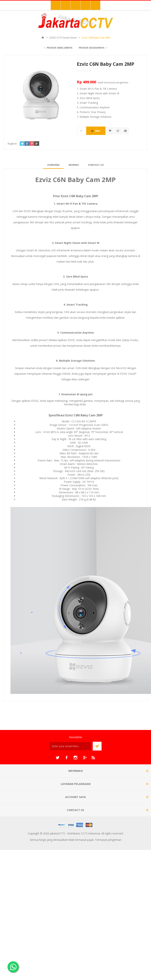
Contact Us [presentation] (96, 165)
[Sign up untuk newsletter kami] (70, 746)
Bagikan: (13, 144)
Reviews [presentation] (74, 165)
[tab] (53, 165)
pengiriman (122, 82)
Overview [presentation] (53, 165)
